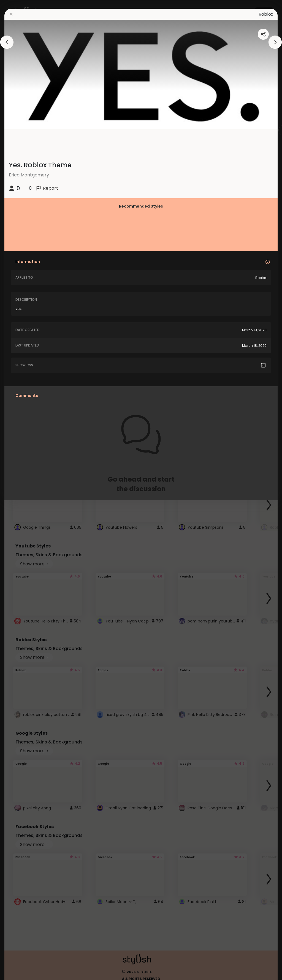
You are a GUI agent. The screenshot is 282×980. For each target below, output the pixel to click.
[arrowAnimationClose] (7, 42)
